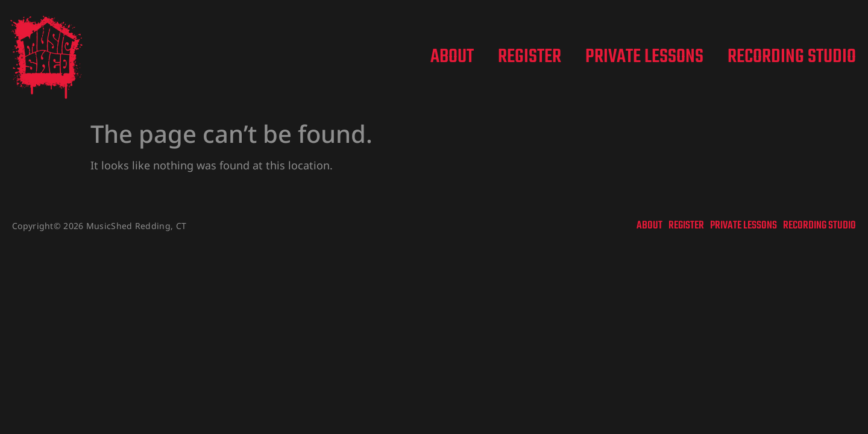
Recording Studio (792, 57)
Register (530, 57)
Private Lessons (644, 57)
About (452, 57)
